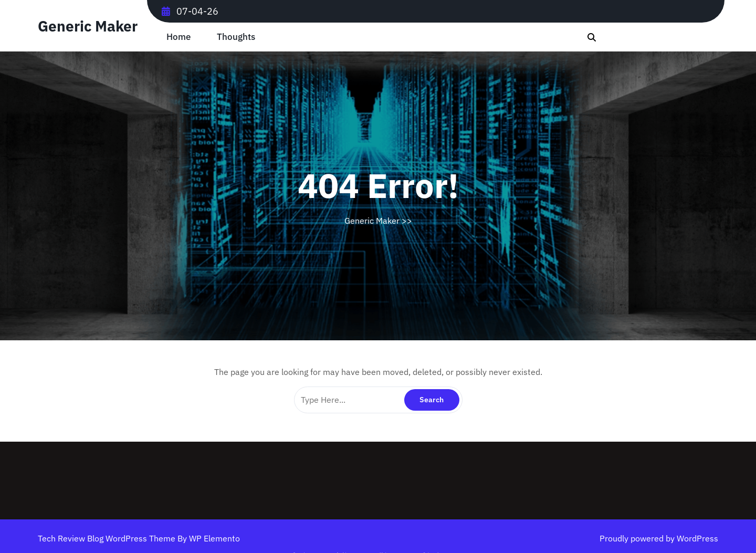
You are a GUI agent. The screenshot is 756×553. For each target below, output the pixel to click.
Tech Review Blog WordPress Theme (108, 538)
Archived (408, 551)
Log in (381, 551)
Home (178, 37)
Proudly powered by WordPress (659, 538)
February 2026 (357, 551)
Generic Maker (88, 26)
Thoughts (236, 37)
